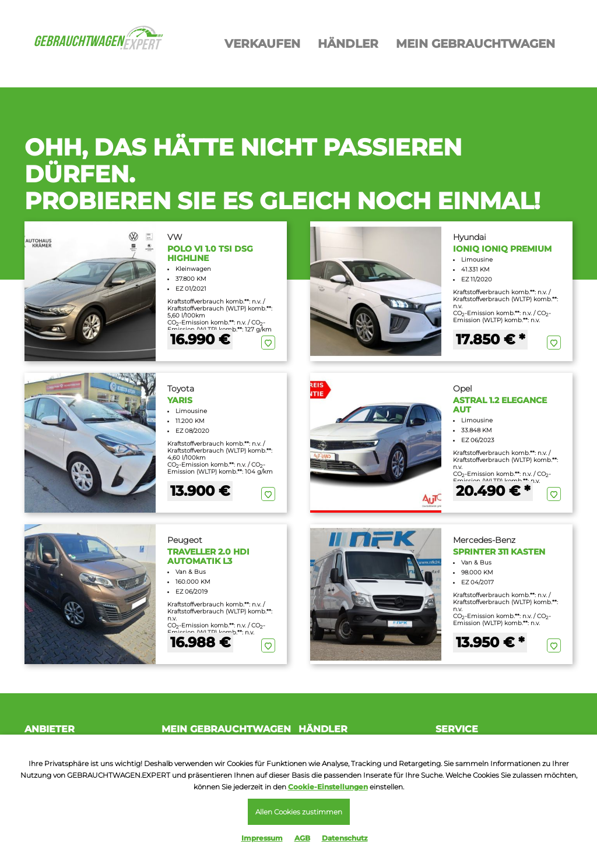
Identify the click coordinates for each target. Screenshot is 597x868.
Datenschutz (345, 838)
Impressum (262, 838)
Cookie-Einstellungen (328, 787)
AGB (302, 838)
